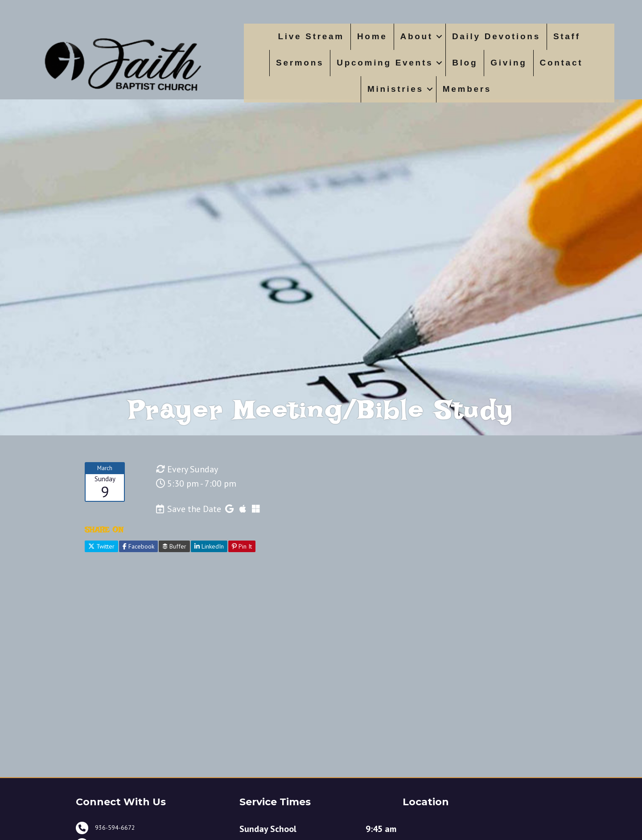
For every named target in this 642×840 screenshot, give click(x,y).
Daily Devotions (496, 36)
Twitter (101, 574)
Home (372, 36)
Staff (567, 36)
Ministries (395, 89)
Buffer (174, 574)
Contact (562, 63)
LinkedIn (209, 574)
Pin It (242, 574)
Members (467, 89)
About (417, 36)
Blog (465, 63)
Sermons (300, 63)
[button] (439, 37)
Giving (508, 63)
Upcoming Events (385, 63)
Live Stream (311, 36)
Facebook (138, 574)
